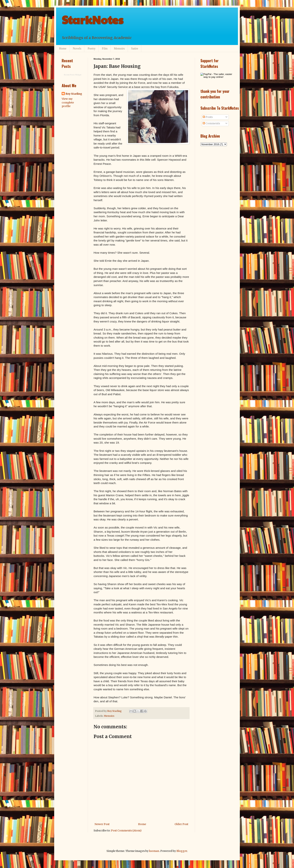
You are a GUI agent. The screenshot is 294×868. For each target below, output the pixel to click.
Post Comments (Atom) (126, 831)
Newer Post (102, 824)
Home (63, 48)
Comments (211, 123)
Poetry (91, 48)
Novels (77, 48)
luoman (154, 851)
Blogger (182, 851)
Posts (208, 117)
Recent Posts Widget (73, 75)
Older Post (181, 824)
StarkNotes (93, 19)
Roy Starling (74, 94)
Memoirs (119, 48)
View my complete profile (68, 102)
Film (105, 48)
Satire (135, 48)
